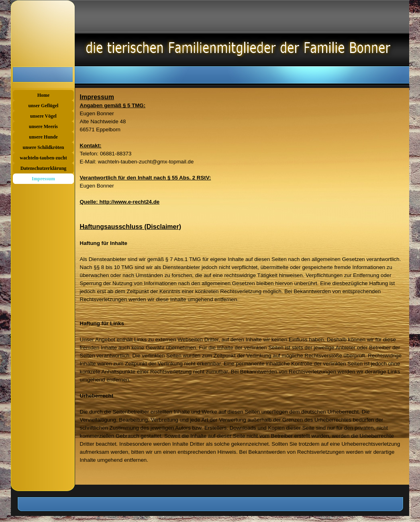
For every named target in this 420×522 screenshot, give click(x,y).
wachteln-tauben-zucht (43, 158)
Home (44, 95)
